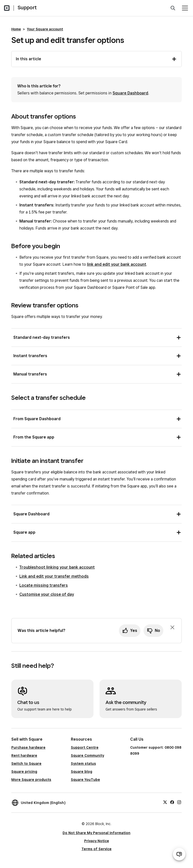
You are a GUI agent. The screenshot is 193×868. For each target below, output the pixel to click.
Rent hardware (24, 755)
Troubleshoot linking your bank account (57, 567)
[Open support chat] (179, 854)
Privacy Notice (97, 841)
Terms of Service (96, 849)
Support (27, 8)
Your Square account (45, 29)
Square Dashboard (130, 93)
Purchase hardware (28, 747)
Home (16, 29)
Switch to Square (26, 764)
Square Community (87, 755)
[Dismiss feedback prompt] (172, 627)
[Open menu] (185, 8)
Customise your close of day (47, 594)
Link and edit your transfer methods (54, 576)
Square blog (82, 772)
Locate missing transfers (44, 585)
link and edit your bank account (117, 264)
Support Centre (85, 747)
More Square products (31, 780)
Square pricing (24, 772)
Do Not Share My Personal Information (96, 833)
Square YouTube (85, 780)
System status (83, 764)
